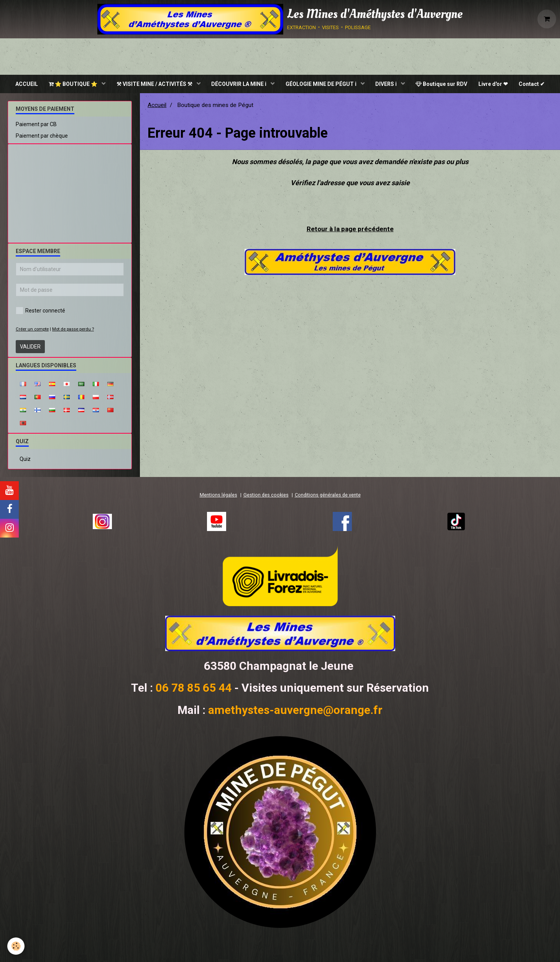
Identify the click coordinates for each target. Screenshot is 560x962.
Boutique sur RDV (443, 84)
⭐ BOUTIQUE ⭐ (72, 84)
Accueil (157, 106)
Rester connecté (40, 311)
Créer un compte (32, 330)
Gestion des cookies (266, 496)
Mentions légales (218, 496)
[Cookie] (16, 946)
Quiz (25, 460)
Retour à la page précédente (350, 229)
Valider (30, 347)
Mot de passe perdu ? (73, 330)
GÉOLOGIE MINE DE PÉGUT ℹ (322, 84)
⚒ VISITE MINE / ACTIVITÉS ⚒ (154, 84)
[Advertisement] (70, 191)
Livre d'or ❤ (495, 84)
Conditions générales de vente (328, 496)
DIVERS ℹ (387, 84)
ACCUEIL (24, 84)
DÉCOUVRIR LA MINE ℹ (239, 84)
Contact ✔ (534, 84)
